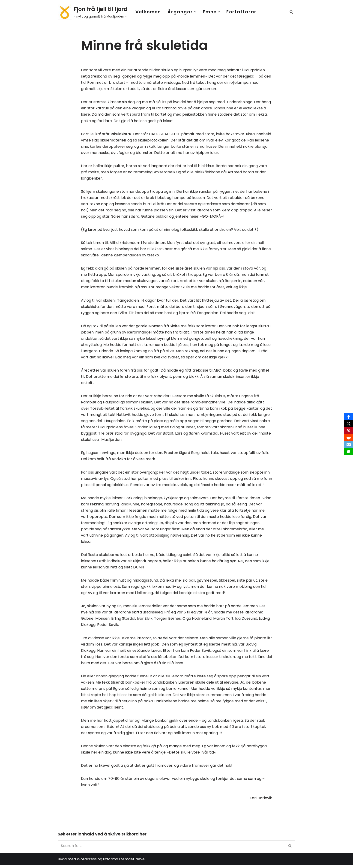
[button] (195, 12)
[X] (349, 424)
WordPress (87, 862)
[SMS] (349, 451)
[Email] (349, 445)
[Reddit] (349, 438)
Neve (140, 862)
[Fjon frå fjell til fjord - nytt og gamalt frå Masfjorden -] (93, 12)
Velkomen (148, 12)
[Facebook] (349, 417)
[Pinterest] (349, 431)
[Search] (291, 12)
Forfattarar (241, 12)
